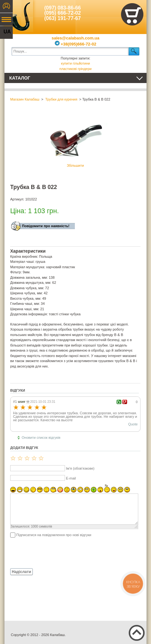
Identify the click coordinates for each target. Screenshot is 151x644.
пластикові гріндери (75, 69)
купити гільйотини (76, 63)
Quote (133, 424)
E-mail (71, 478)
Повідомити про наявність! (46, 226)
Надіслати (22, 572)
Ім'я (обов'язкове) (80, 468)
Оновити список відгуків (41, 437)
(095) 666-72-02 (63, 13)
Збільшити (75, 141)
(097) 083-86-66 (63, 8)
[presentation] (59, 553)
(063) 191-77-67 (63, 18)
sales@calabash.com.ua (75, 38)
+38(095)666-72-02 (75, 44)
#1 (15, 402)
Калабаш (19, 16)
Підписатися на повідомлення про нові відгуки (54, 535)
